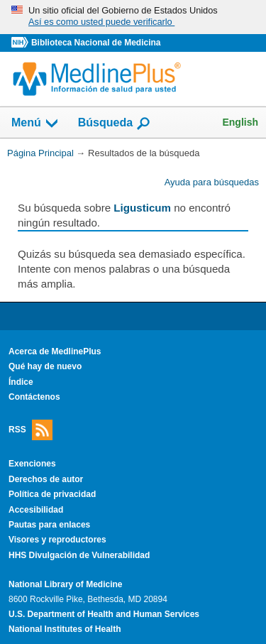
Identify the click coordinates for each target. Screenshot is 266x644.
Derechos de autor (46, 479)
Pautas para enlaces (49, 525)
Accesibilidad (36, 510)
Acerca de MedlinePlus (55, 351)
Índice (21, 382)
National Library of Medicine (65, 584)
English (240, 122)
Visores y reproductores (57, 540)
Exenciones (32, 464)
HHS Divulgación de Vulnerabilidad (79, 555)
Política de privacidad (52, 494)
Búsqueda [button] (115, 124)
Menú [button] (35, 124)
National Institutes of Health (65, 629)
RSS (31, 430)
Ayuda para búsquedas (212, 182)
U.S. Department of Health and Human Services (104, 614)
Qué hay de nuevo (45, 366)
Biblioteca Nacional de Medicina (96, 43)
